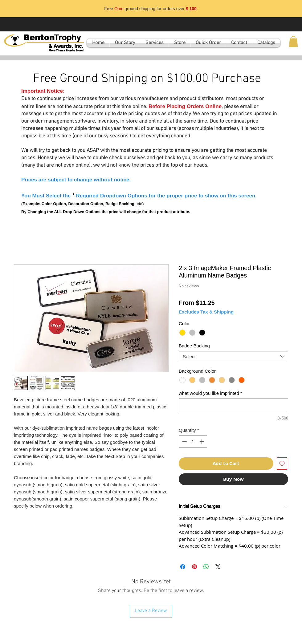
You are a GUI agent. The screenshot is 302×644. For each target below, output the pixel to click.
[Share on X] (218, 567)
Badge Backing (194, 346)
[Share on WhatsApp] (206, 567)
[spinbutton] (193, 441)
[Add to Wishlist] (282, 464)
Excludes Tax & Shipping (206, 312)
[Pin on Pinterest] (194, 567)
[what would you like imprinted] (233, 406)
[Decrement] (184, 441)
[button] (293, 42)
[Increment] (202, 441)
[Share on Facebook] (183, 567)
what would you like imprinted (210, 393)
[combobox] (233, 357)
